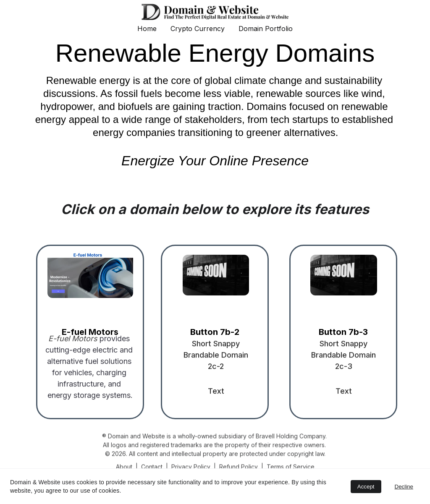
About (124, 467)
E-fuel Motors (90, 332)
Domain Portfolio (266, 29)
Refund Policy (239, 467)
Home (147, 29)
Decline (404, 487)
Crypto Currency (198, 29)
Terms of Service (291, 467)
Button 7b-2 (215, 332)
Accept (366, 487)
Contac (151, 467)
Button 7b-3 (343, 332)
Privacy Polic (189, 467)
